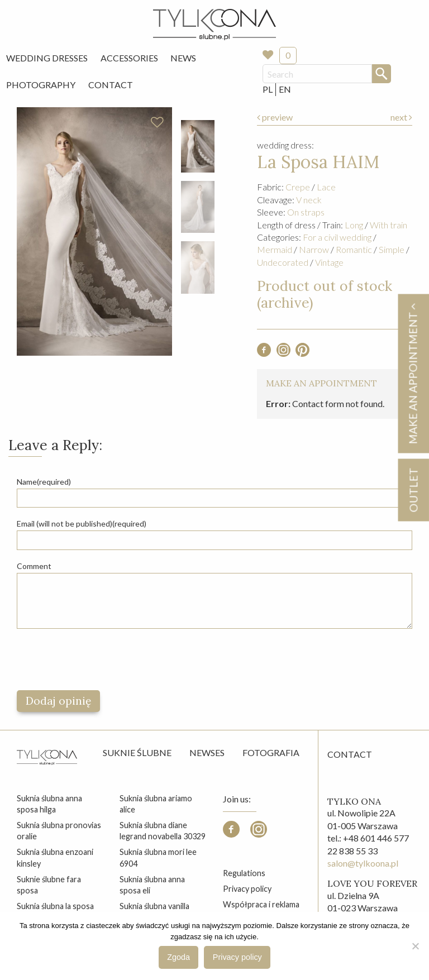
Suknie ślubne (137, 752)
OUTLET (413, 490)
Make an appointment (413, 373)
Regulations (244, 873)
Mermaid (275, 249)
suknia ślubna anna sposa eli (152, 885)
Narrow (314, 249)
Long (354, 225)
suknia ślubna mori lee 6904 (158, 857)
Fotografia (271, 752)
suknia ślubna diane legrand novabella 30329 (163, 831)
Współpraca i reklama (261, 904)
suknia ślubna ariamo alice (156, 804)
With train (389, 225)
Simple (392, 249)
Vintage (329, 262)
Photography (41, 85)
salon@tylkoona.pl (363, 863)
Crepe (298, 187)
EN (285, 89)
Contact (111, 85)
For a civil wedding (337, 237)
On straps (306, 212)
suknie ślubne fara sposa (49, 885)
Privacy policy (247, 889)
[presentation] (102, 659)
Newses (207, 752)
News (183, 58)
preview (275, 117)
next (401, 117)
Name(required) (44, 482)
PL (268, 89)
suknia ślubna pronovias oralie (59, 831)
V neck (309, 200)
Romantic (354, 249)
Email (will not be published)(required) (82, 524)
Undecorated (283, 262)
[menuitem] (47, 58)
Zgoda (178, 957)
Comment (34, 566)
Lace (326, 187)
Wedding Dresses (47, 58)
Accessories (129, 58)
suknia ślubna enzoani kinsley (55, 857)
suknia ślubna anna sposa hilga (49, 804)
